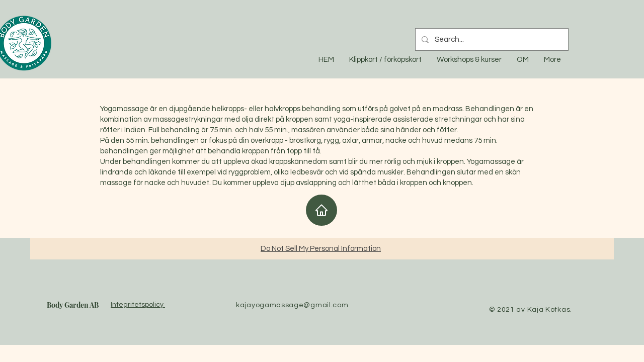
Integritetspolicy (138, 305)
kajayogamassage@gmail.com (292, 305)
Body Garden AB (73, 305)
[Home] (321, 210)
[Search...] (491, 39)
